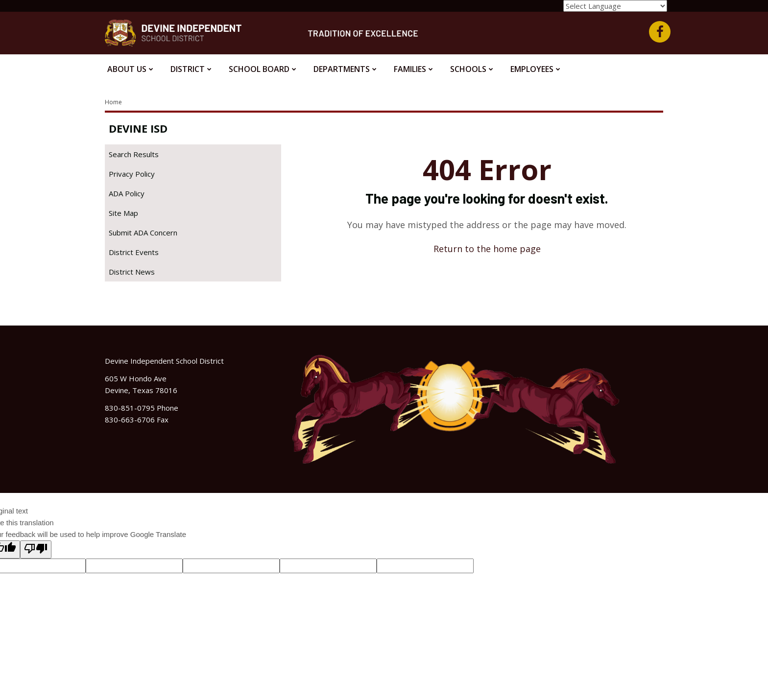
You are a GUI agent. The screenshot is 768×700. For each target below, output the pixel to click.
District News (132, 272)
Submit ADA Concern (143, 233)
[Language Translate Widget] (615, 6)
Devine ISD (138, 128)
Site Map (123, 213)
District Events (134, 252)
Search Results (134, 154)
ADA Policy (127, 193)
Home (113, 102)
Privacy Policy (132, 174)
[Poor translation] (36, 549)
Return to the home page (487, 249)
